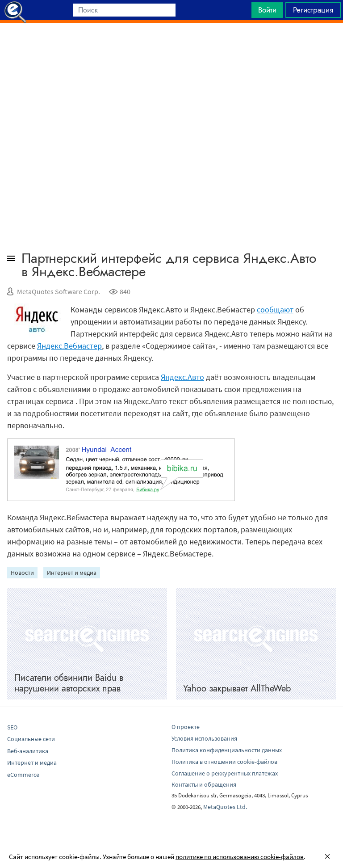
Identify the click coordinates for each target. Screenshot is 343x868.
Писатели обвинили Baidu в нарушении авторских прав (69, 683)
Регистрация (313, 10)
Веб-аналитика (28, 751)
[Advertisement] (171, 45)
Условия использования (204, 738)
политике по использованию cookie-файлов (240, 857)
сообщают (275, 310)
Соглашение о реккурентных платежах (225, 773)
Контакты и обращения (204, 784)
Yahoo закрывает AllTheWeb (237, 689)
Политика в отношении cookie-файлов (224, 762)
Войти (267, 10)
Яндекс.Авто (182, 377)
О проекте (186, 727)
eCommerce (23, 775)
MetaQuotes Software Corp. (59, 291)
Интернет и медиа (72, 573)
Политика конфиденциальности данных (227, 750)
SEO (12, 727)
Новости (22, 573)
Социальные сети (31, 739)
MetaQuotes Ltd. (225, 807)
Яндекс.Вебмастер (69, 346)
